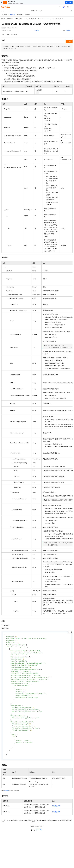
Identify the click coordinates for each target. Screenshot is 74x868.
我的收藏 (68, 31)
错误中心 (7, 796)
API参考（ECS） (19, 19)
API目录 (27, 19)
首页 (3, 19)
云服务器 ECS (9, 19)
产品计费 (20, 15)
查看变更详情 (56, 812)
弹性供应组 (33, 19)
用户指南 (5, 15)
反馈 (39, 835)
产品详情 (37, 30)
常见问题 (27, 15)
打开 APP (69, 2)
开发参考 (12, 15)
